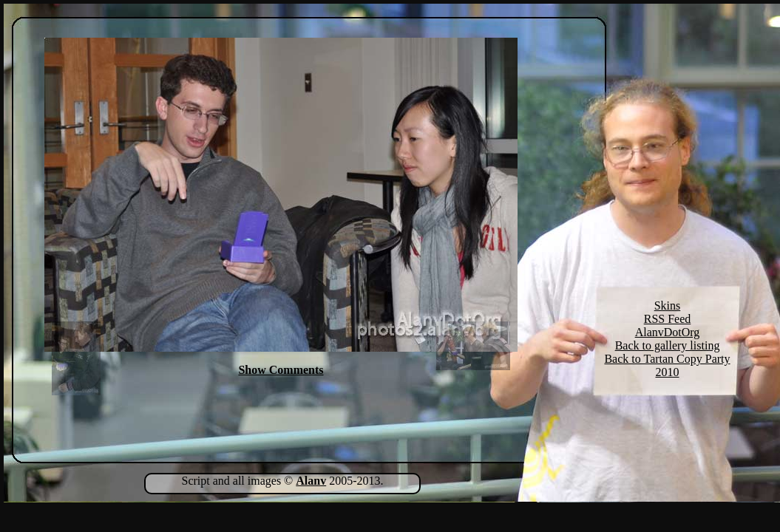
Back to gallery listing (668, 345)
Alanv (311, 481)
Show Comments (281, 370)
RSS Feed (668, 319)
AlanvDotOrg (668, 332)
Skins (668, 306)
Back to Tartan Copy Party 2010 (667, 365)
